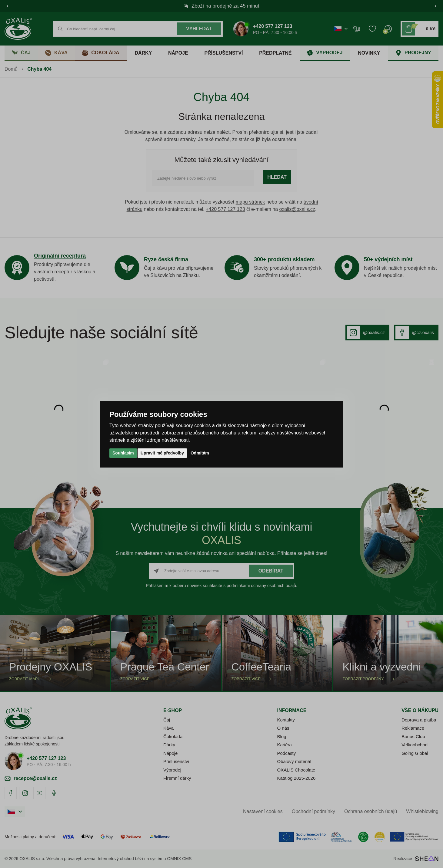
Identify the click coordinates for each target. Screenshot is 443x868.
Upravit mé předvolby (162, 453)
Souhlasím (123, 453)
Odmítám (200, 453)
